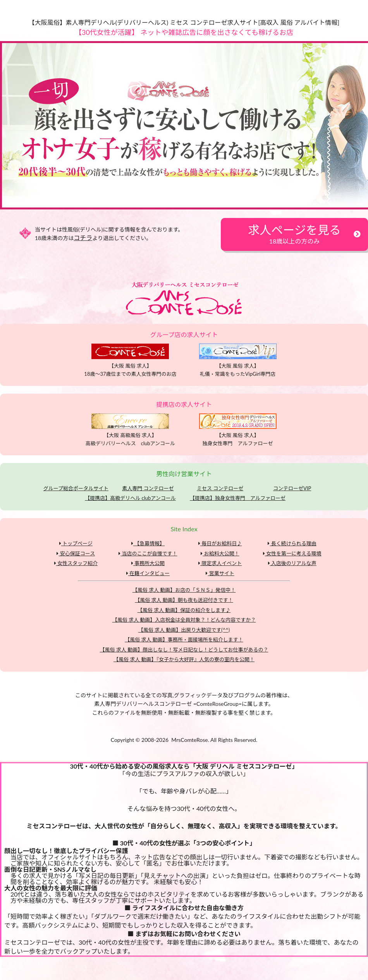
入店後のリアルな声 (292, 563)
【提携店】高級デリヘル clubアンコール (130, 498)
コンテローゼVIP (292, 488)
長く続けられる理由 (292, 543)
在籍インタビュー (148, 573)
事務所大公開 (148, 563)
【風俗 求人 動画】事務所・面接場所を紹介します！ (184, 640)
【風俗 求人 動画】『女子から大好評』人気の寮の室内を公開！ (184, 659)
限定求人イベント (220, 563)
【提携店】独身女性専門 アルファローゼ (238, 498)
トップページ (76, 543)
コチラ (83, 238)
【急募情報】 (148, 543)
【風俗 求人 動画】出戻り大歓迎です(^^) (184, 630)
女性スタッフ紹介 (76, 563)
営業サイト (220, 573)
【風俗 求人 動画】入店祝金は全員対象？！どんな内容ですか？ (184, 620)
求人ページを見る (294, 234)
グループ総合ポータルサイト (76, 488)
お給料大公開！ (220, 553)
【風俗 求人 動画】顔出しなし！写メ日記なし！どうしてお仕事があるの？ (184, 650)
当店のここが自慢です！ (148, 553)
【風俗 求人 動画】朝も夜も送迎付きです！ (184, 600)
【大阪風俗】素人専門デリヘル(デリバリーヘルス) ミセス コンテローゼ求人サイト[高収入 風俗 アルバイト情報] (184, 22)
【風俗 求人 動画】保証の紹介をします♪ (184, 610)
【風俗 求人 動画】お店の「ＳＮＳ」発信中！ (184, 590)
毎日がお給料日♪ (220, 543)
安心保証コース (76, 553)
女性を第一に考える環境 (292, 553)
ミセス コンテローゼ (220, 488)
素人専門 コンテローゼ (148, 488)
